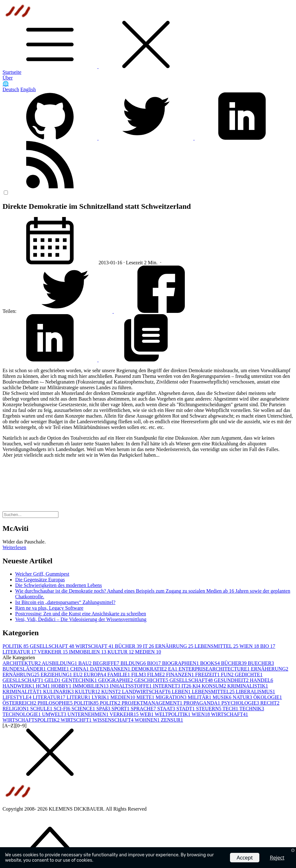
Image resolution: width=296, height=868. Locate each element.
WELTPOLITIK (173, 714)
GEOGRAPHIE (116, 680)
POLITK (111, 703)
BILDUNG (134, 663)
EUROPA (96, 674)
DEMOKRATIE (150, 669)
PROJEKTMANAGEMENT (153, 703)
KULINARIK (59, 692)
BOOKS (210, 663)
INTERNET (167, 686)
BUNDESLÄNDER (25, 669)
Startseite (12, 72)
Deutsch (11, 89)
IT (149, 646)
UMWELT (55, 714)
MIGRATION (172, 697)
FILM (139, 674)
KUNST (112, 692)
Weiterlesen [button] (14, 547)
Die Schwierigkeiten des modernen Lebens (59, 585)
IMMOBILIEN (88, 652)
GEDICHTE (249, 674)
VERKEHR (53, 652)
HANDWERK (19, 686)
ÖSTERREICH (20, 703)
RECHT (270, 703)
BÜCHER (129, 646)
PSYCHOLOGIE (241, 703)
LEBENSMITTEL (217, 646)
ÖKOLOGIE (268, 697)
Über (8, 78)
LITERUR (79, 697)
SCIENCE (84, 709)
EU (79, 674)
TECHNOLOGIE (22, 714)
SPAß (104, 709)
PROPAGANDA (202, 703)
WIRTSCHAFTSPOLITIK (32, 720)
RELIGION (16, 709)
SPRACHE (144, 709)
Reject (277, 857)
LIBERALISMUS (255, 692)
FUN (228, 674)
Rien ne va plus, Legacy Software (49, 608)
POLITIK (16, 646)
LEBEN (182, 692)
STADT (186, 709)
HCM (43, 686)
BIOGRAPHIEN (181, 663)
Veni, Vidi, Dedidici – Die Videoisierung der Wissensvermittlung (81, 619)
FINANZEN (181, 674)
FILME (157, 674)
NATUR (243, 697)
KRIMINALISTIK (248, 686)
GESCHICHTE (152, 680)
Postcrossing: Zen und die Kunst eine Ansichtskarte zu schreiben (81, 614)
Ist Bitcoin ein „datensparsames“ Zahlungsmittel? (65, 602)
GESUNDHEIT (232, 680)
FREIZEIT (208, 674)
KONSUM (214, 686)
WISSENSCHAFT (114, 720)
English (28, 89)
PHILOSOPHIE (56, 703)
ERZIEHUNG (57, 674)
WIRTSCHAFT (95, 646)
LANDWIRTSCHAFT (147, 692)
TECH (231, 709)
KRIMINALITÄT (23, 692)
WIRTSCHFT (77, 720)
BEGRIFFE (107, 663)
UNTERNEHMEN (89, 714)
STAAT (167, 709)
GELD (53, 680)
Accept (245, 857)
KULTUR (121, 652)
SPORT (121, 709)
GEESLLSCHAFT (24, 680)
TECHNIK (252, 709)
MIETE (146, 697)
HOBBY (62, 686)
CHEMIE (59, 669)
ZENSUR (172, 720)
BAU (86, 663)
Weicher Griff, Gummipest (42, 574)
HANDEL (262, 680)
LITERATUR (20, 652)
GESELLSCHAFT (52, 646)
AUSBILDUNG (60, 663)
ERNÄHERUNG (269, 669)
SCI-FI (63, 709)
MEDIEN (148, 652)
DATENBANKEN (111, 669)
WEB (147, 714)
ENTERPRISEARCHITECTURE (215, 669)
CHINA (80, 669)
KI (197, 686)
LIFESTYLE (18, 697)
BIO (268, 646)
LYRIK (101, 697)
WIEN (250, 646)
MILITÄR (200, 697)
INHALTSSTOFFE (131, 686)
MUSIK (223, 697)
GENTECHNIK (80, 680)
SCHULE (42, 709)
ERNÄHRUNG (175, 646)
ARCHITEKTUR (22, 663)
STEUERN (209, 709)
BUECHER (261, 663)
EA (173, 669)
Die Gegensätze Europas (40, 580)
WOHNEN (148, 720)
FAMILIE (119, 674)
